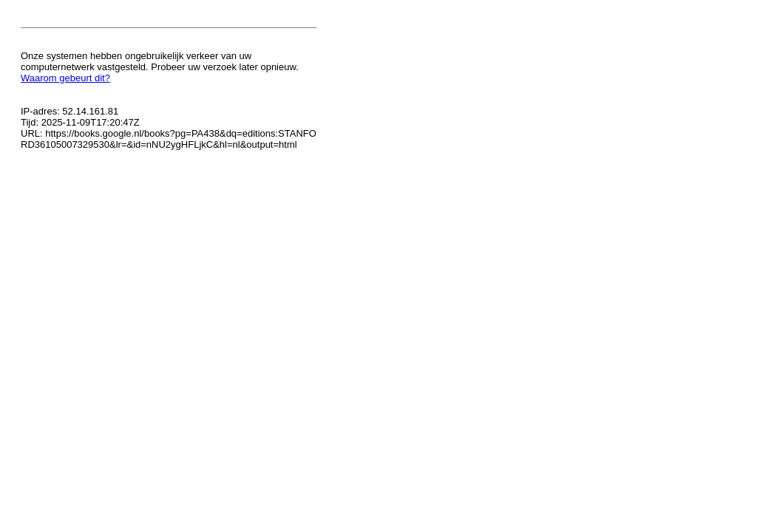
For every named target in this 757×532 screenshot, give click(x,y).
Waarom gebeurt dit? (65, 78)
